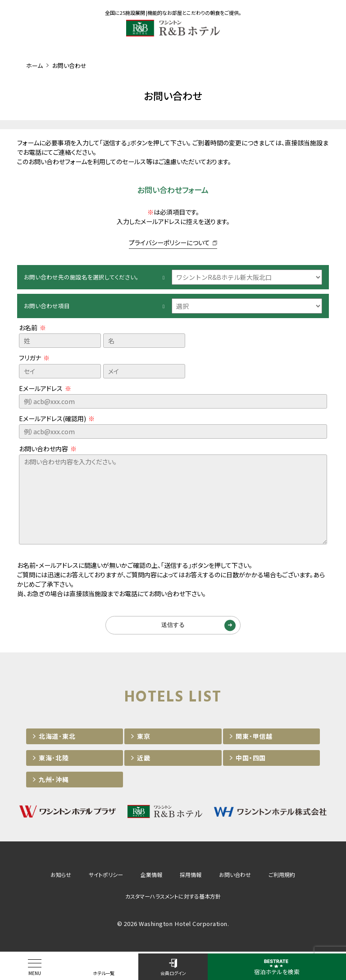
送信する (173, 626)
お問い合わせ (235, 876)
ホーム (34, 65)
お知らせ (61, 876)
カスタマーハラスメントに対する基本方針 (173, 897)
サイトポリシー (106, 876)
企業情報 (151, 876)
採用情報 (191, 876)
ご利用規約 (282, 876)
